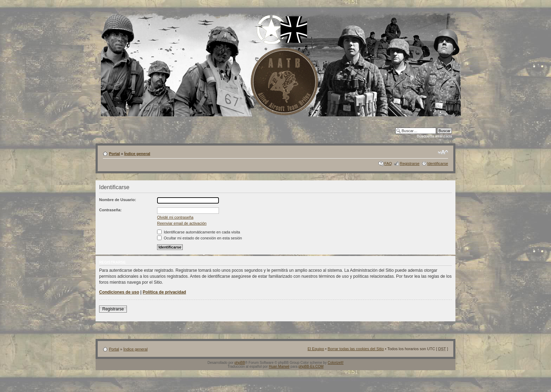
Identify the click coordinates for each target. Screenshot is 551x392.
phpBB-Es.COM (311, 367)
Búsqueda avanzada (434, 136)
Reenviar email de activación (182, 223)
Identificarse (438, 163)
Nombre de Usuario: (118, 200)
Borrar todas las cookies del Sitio (356, 349)
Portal (114, 154)
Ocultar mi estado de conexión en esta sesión (200, 238)
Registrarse (409, 163)
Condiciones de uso (119, 292)
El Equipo (316, 349)
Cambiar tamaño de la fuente (443, 152)
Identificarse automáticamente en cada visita (199, 232)
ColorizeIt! (336, 363)
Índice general (137, 154)
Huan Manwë (279, 367)
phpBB (240, 363)
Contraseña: (110, 210)
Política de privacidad (164, 292)
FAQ (388, 163)
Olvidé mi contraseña (175, 217)
